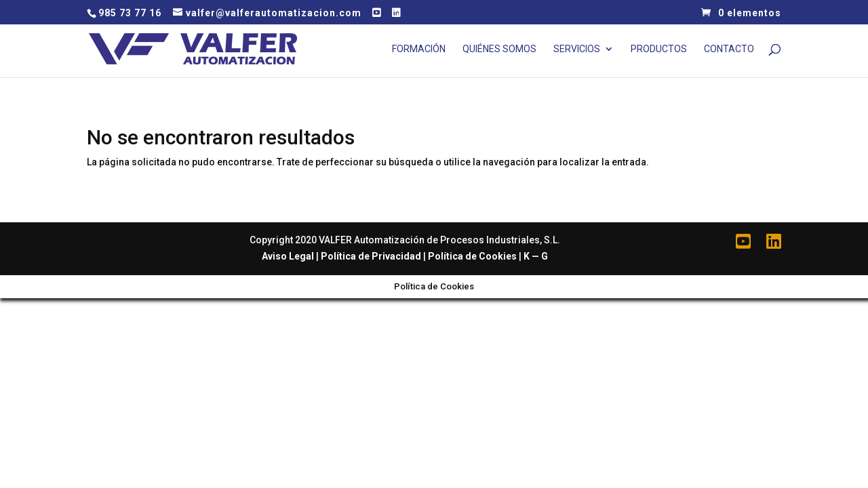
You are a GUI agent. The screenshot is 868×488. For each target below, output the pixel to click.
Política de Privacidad (371, 256)
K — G (536, 256)
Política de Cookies (472, 256)
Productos (659, 49)
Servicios (577, 49)
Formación (419, 49)
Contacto (729, 49)
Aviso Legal (288, 256)
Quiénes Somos (499, 49)
